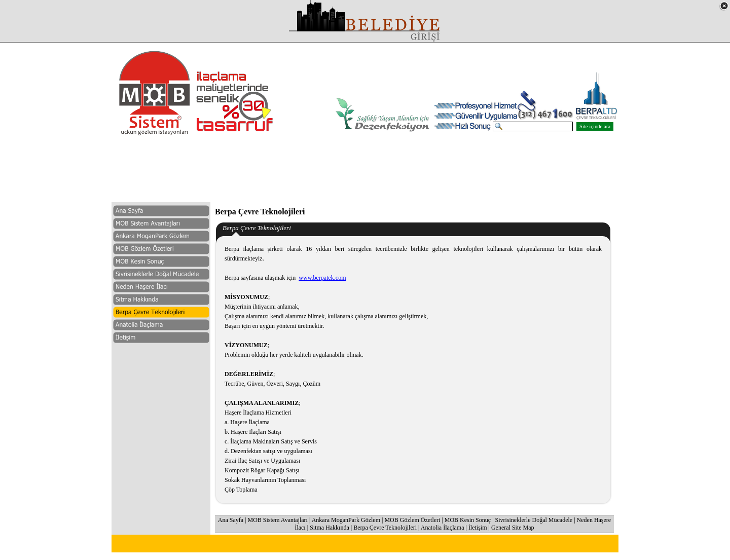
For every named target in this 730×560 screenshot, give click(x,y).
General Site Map (513, 528)
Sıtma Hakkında (330, 528)
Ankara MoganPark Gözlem (346, 520)
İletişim (478, 528)
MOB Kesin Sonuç (468, 520)
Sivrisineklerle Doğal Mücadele (534, 520)
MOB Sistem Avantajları (278, 520)
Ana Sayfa (231, 520)
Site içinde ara (595, 127)
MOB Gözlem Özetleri (412, 520)
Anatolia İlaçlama (443, 528)
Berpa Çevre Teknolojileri (385, 528)
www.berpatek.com (322, 278)
